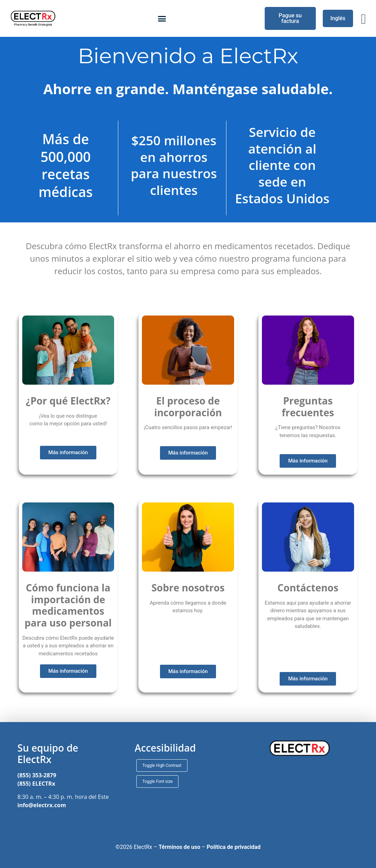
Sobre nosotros (188, 588)
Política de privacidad (234, 847)
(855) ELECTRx (36, 784)
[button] (162, 18)
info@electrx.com (42, 805)
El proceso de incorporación (188, 407)
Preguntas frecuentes (308, 407)
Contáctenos (308, 588)
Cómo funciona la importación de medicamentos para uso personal (68, 605)
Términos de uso (179, 847)
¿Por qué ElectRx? (68, 401)
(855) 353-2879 (37, 775)
